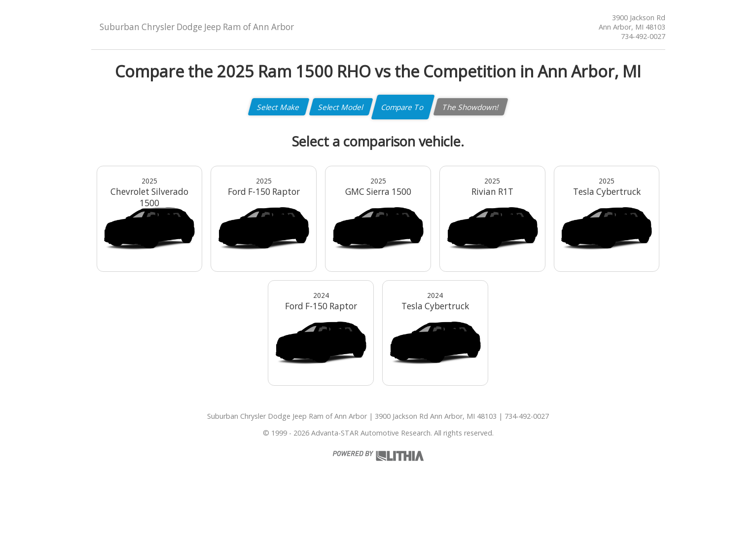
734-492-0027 (643, 36)
